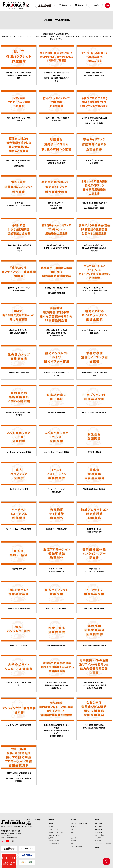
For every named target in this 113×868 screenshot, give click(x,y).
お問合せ (98, 847)
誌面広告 (51, 824)
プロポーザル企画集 (77, 847)
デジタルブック (75, 838)
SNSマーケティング (54, 829)
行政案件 (74, 841)
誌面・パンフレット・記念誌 (79, 824)
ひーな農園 (98, 841)
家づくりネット (99, 827)
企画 (72, 844)
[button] (45, 5)
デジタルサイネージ (54, 844)
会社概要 (38, 820)
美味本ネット (99, 829)
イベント (74, 835)
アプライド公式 (99, 835)
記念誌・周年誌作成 (54, 835)
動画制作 (51, 838)
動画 (72, 832)
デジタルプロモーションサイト (104, 844)
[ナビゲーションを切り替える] (108, 5)
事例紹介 (74, 820)
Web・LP (74, 827)
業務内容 (51, 820)
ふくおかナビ (52, 827)
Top (106, 861)
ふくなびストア (27, 849)
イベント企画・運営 (54, 841)
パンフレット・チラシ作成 (56, 832)
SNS (72, 829)
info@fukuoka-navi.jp (12, 837)
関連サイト (98, 820)
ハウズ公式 (98, 838)
